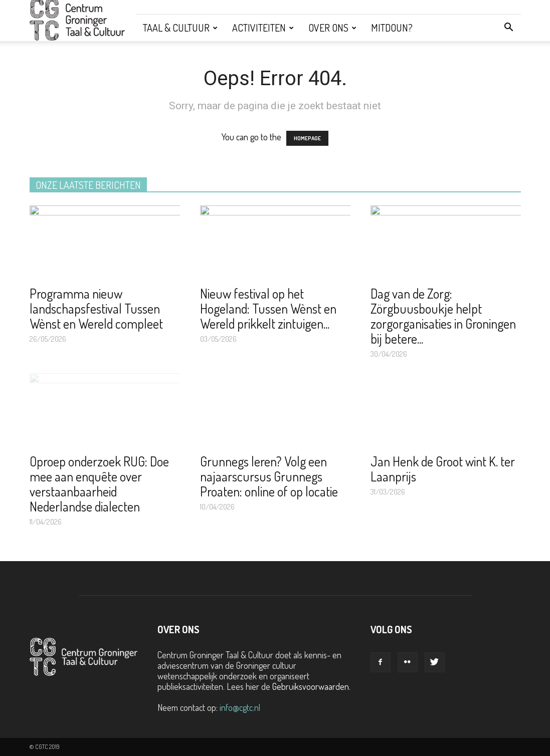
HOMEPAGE (307, 138)
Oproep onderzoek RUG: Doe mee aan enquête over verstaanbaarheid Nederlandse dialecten (99, 484)
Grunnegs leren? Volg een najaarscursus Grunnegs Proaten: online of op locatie (269, 476)
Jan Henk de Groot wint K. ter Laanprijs (443, 469)
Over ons (332, 28)
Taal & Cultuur (180, 28)
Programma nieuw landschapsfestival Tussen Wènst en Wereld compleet (96, 308)
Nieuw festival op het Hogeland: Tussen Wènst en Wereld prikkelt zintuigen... (268, 308)
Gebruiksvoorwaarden (311, 686)
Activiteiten (263, 28)
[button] (509, 28)
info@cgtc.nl (240, 707)
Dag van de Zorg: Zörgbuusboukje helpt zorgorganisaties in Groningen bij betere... (443, 316)
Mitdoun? (392, 28)
